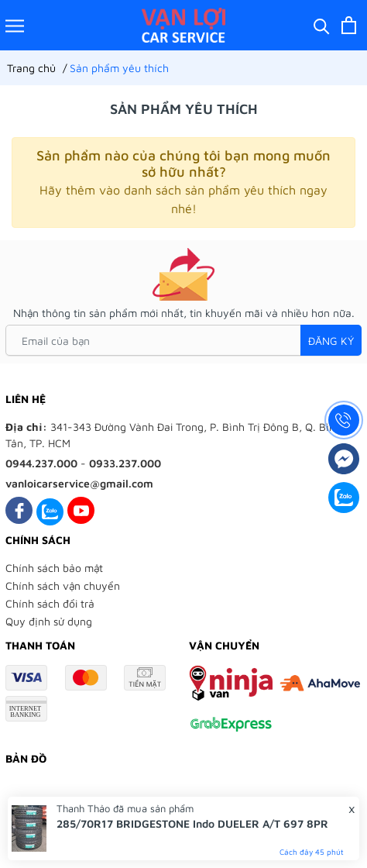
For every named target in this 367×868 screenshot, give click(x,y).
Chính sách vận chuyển (63, 586)
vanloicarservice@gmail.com (79, 483)
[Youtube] (81, 510)
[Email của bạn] (183, 340)
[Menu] (15, 25)
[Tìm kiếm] (322, 25)
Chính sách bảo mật (54, 568)
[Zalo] (50, 510)
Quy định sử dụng (49, 621)
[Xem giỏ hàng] (349, 25)
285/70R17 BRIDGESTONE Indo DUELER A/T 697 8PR (192, 823)
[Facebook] (19, 510)
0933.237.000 (125, 463)
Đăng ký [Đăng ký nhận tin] (331, 341)
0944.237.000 (41, 463)
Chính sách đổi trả (50, 603)
